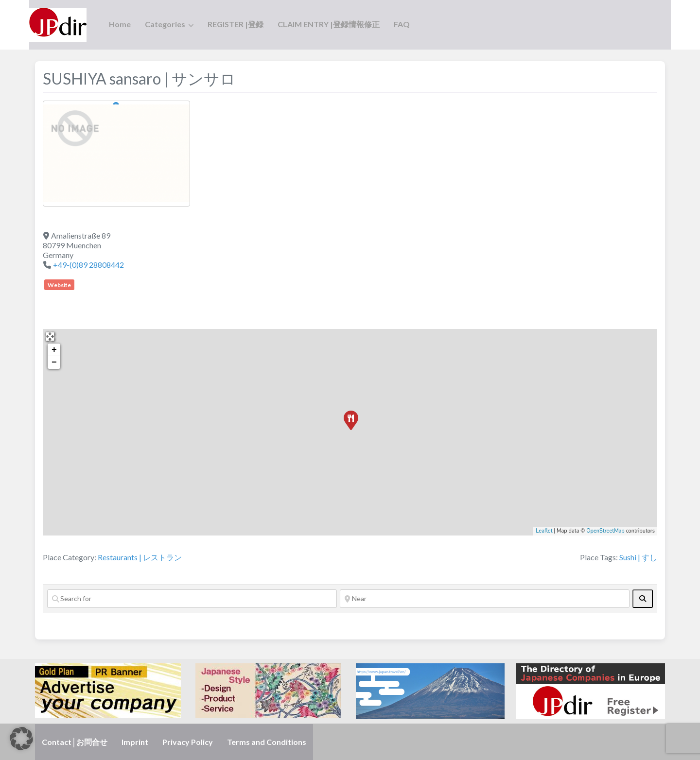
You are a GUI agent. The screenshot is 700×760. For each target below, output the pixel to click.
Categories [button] (165, 24)
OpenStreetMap (605, 531)
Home (120, 24)
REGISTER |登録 (236, 24)
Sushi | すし (638, 557)
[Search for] (192, 599)
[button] (21, 739)
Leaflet (544, 531)
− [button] (54, 363)
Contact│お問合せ (75, 742)
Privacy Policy (188, 742)
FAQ (402, 24)
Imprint (135, 742)
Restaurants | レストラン (140, 557)
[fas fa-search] (643, 599)
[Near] (485, 599)
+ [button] (54, 350)
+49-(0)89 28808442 (88, 265)
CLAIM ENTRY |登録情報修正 (329, 24)
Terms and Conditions (267, 742)
